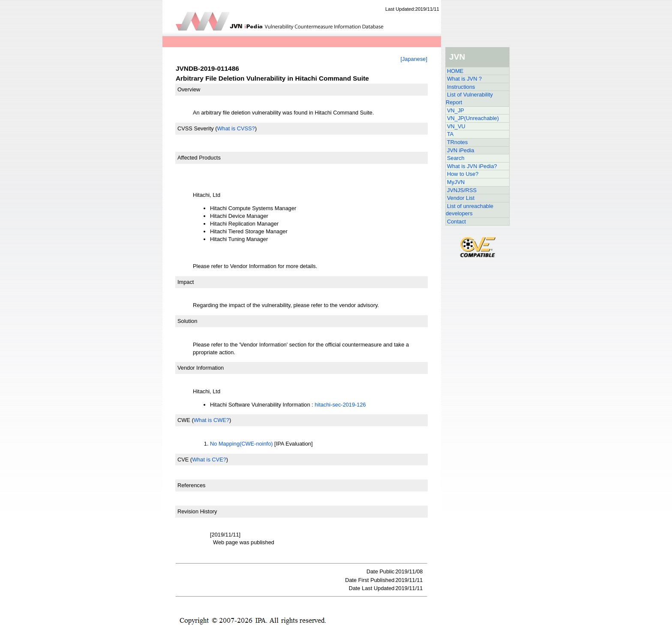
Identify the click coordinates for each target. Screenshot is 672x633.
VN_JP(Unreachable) (473, 118)
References (191, 485)
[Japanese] (414, 59)
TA (450, 134)
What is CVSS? (236, 128)
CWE (184, 420)
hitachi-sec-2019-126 (340, 405)
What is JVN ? (464, 79)
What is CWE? (211, 420)
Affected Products (199, 158)
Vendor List (461, 198)
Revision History (197, 511)
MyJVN (456, 182)
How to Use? (463, 174)
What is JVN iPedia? (472, 166)
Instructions (461, 87)
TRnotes (457, 142)
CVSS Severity (196, 128)
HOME (455, 71)
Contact (456, 222)
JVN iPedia (460, 150)
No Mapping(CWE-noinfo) (241, 444)
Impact (186, 282)
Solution (187, 321)
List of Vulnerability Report (469, 98)
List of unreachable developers (469, 210)
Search (456, 158)
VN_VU (456, 126)
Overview (189, 89)
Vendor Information (201, 368)
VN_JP (456, 110)
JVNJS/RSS (462, 190)
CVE (183, 460)
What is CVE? (209, 460)
